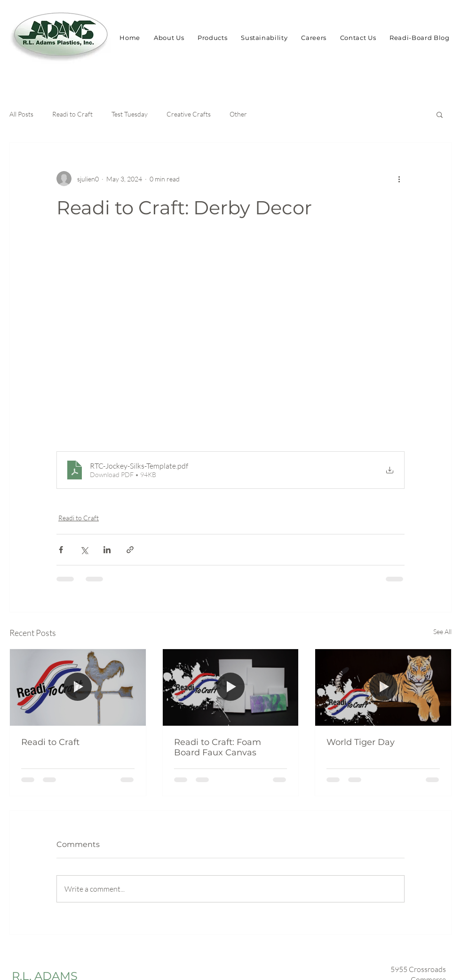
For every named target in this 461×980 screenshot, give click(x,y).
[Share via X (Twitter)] (84, 550)
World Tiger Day (361, 742)
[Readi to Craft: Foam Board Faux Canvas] (231, 687)
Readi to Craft (72, 114)
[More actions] (399, 179)
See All (442, 631)
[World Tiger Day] (383, 687)
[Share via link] (130, 550)
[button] (440, 114)
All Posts (21, 114)
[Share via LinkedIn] (107, 550)
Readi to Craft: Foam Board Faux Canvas (218, 747)
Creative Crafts (189, 114)
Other (238, 114)
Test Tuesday (130, 114)
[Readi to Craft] (78, 687)
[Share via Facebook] (61, 550)
